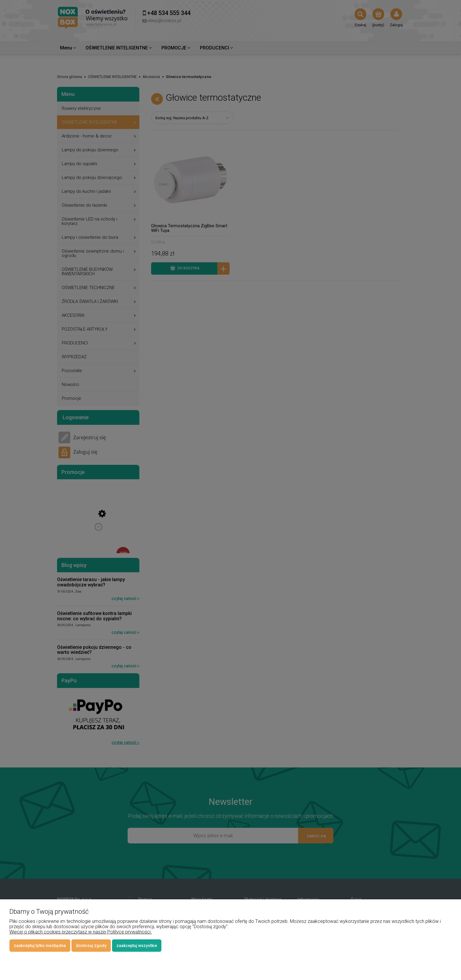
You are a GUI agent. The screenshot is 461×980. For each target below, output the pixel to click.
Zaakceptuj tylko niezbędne (40, 946)
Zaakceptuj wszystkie (137, 946)
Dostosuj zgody (91, 946)
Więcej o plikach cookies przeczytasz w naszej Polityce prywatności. (81, 932)
